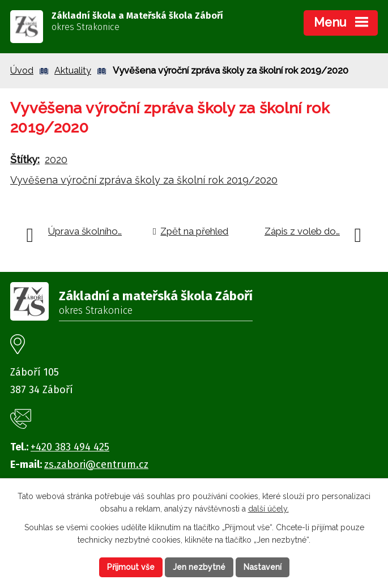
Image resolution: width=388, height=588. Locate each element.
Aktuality (73, 71)
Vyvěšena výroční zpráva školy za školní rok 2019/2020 (144, 180)
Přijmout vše (131, 567)
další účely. (268, 509)
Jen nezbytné (199, 567)
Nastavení (263, 567)
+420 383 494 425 (70, 447)
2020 (56, 159)
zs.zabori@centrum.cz (96, 465)
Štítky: (25, 159)
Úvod (22, 71)
